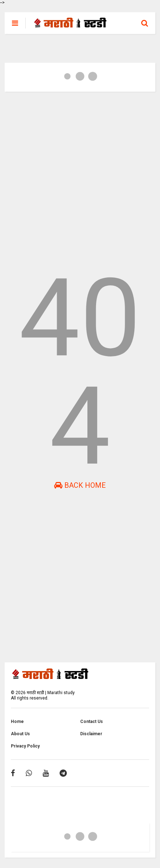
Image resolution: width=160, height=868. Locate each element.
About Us (20, 734)
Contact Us (92, 722)
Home (17, 722)
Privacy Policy (25, 746)
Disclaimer (91, 734)
